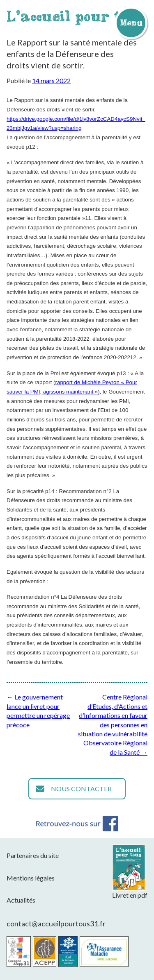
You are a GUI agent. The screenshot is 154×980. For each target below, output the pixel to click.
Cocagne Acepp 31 (19, 952)
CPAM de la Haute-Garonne (104, 952)
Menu (131, 23)
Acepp (45, 952)
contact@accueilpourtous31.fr (56, 923)
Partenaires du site (33, 855)
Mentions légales (31, 878)
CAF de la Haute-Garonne (68, 952)
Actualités (21, 900)
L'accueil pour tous (76, 16)
